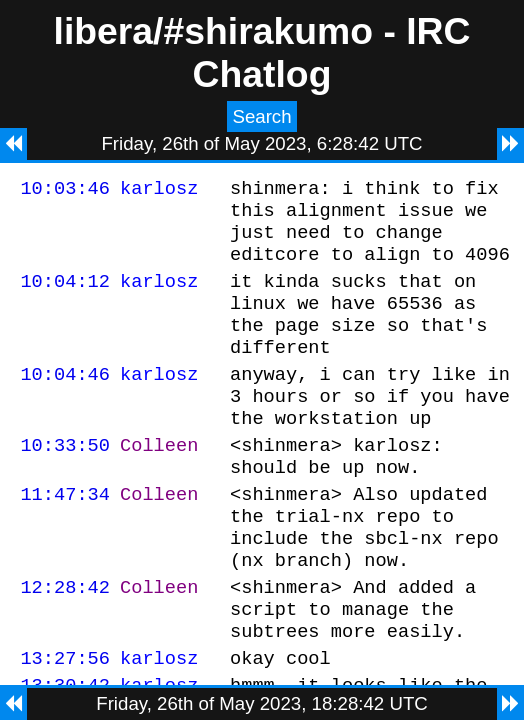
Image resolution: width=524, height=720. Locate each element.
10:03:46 (65, 190)
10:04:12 (65, 295)
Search (261, 116)
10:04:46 (65, 400)
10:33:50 (65, 480)
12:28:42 (65, 640)
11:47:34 (65, 535)
